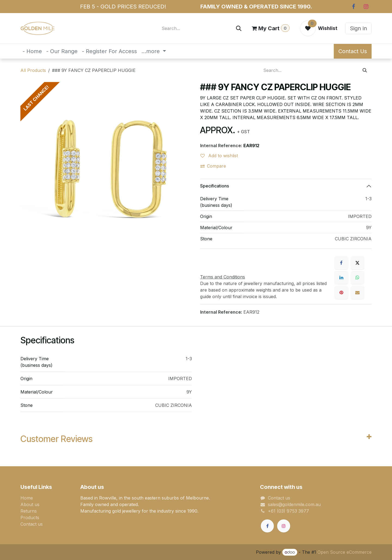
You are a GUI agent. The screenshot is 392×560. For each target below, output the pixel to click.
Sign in (358, 28)
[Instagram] (366, 7)
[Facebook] (353, 7)
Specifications (215, 186)
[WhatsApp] (357, 277)
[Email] (357, 292)
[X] (357, 263)
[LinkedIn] (341, 277)
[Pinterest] (341, 292)
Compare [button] (213, 166)
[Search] (239, 28)
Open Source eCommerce (344, 552)
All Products (33, 70)
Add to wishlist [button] (219, 156)
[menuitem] (32, 51)
